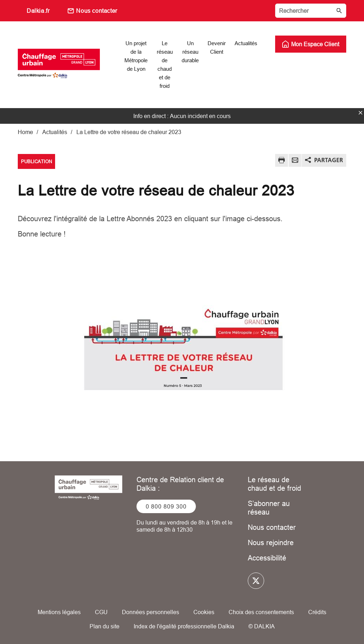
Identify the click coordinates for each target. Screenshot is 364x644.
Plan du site (105, 626)
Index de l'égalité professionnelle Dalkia (184, 626)
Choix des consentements (261, 612)
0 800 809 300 (166, 506)
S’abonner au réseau (269, 508)
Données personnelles (151, 612)
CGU (101, 612)
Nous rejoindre (271, 542)
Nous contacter (97, 11)
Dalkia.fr (38, 11)
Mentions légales (59, 612)
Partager (329, 160)
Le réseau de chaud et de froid (274, 484)
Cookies (204, 612)
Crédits (317, 612)
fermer (360, 113)
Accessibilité (267, 558)
